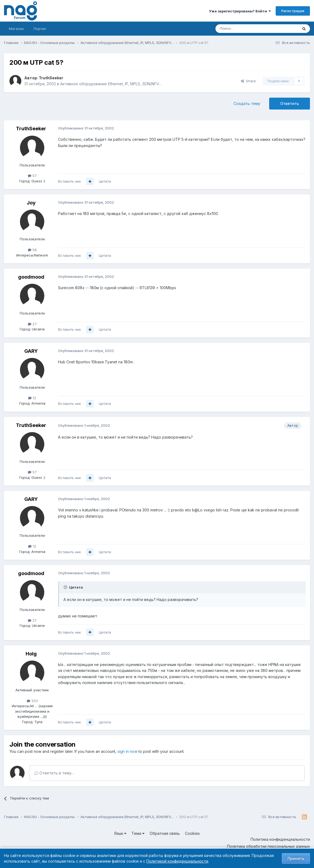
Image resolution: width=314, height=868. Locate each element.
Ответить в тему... (54, 773)
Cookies (192, 833)
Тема (138, 833)
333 (32, 701)
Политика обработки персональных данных (269, 846)
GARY (31, 351)
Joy (31, 203)
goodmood (31, 277)
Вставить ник (70, 181)
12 (32, 398)
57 (32, 176)
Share (248, 81)
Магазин (16, 29)
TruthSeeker (51, 78)
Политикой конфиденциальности (177, 861)
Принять (296, 858)
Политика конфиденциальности (280, 839)
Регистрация (293, 11)
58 (32, 250)
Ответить (290, 103)
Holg (31, 654)
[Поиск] (242, 29)
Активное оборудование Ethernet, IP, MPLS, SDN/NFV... (111, 84)
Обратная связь (165, 833)
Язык (120, 833)
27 (32, 324)
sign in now (127, 751)
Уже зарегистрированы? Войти (240, 11)
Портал (40, 29)
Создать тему (247, 103)
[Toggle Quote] (66, 587)
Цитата (105, 181)
